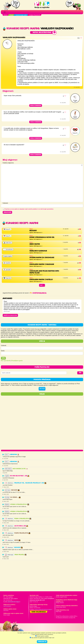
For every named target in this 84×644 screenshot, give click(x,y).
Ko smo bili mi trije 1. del (20, 476)
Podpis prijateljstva (22, 533)
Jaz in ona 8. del (21, 526)
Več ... (42, 285)
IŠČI (80, 373)
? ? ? (42, 389)
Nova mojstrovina (42, 33)
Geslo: (3, 351)
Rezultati (15, 490)
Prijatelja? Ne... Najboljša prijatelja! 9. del (30, 483)
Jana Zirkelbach (7, 606)
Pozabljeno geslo (17, 361)
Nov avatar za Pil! (20, 469)
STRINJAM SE (42, 642)
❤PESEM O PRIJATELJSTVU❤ (20, 504)
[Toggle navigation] (5, 12)
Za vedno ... (15, 497)
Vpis (3, 358)
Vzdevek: (4, 345)
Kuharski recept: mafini (21, 29)
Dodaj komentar (36, 106)
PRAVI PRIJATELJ (20, 555)
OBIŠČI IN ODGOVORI (10, 315)
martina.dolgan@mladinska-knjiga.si (43, 609)
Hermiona (15, 455)
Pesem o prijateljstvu (23, 519)
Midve (17, 540)
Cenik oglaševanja (39, 612)
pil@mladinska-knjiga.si (14, 602)
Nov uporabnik (6, 361)
